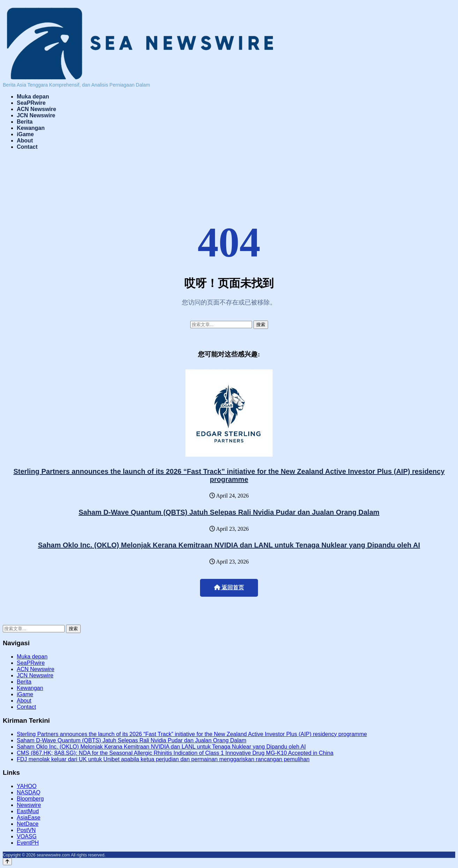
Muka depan (33, 97)
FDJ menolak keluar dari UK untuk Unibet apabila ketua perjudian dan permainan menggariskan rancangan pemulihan (163, 759)
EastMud (28, 811)
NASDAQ (29, 792)
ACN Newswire (36, 109)
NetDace (28, 824)
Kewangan (31, 128)
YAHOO (27, 786)
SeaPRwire (31, 103)
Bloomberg (30, 799)
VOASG (27, 836)
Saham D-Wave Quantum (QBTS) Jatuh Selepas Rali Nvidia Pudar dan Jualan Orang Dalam (229, 512)
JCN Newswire (36, 115)
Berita (25, 122)
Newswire (29, 805)
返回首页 (229, 587)
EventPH (28, 843)
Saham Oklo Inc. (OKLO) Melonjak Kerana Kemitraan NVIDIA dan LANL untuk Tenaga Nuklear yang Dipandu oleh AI (229, 545)
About (25, 141)
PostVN (26, 830)
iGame (25, 134)
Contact (27, 147)
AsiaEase (29, 818)
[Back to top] (7, 862)
